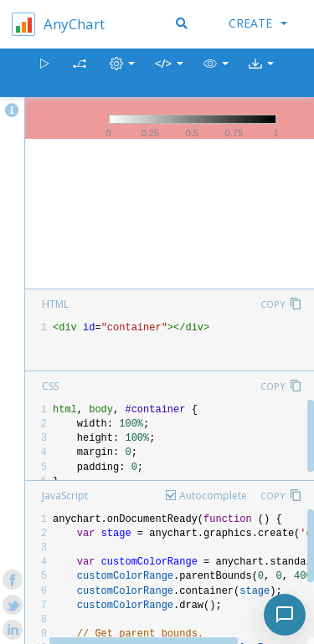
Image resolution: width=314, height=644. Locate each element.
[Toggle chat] (285, 615)
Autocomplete (213, 496)
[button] (216, 73)
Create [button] (258, 23)
